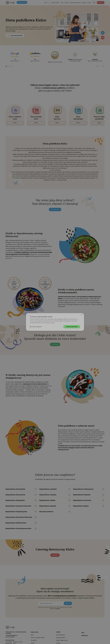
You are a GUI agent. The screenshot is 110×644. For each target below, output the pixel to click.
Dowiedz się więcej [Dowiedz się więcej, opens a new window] (50, 323)
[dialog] (55, 322)
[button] (36, 327)
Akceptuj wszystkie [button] (72, 327)
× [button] (82, 315)
